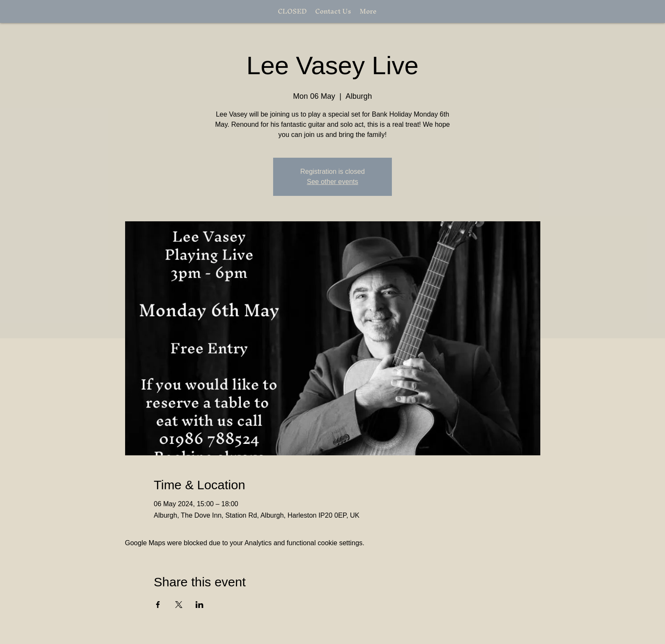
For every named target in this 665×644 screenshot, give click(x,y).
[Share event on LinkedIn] (200, 605)
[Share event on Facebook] (158, 605)
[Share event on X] (179, 605)
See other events (333, 182)
